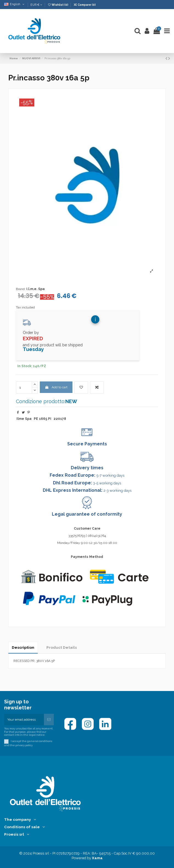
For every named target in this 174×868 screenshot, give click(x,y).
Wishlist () (58, 5)
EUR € (36, 5)
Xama (97, 858)
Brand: (21, 289)
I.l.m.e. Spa (36, 289)
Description (23, 647)
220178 (60, 419)
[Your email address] (24, 720)
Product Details (62, 647)
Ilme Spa (24, 419)
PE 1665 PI (43, 419)
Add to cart (56, 387)
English (15, 4)
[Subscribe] (49, 720)
